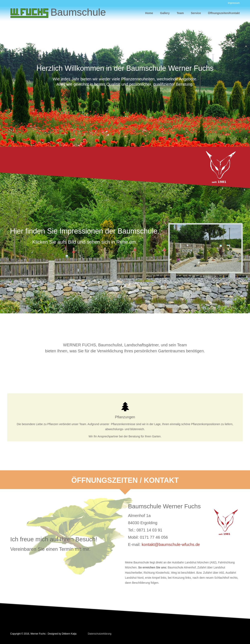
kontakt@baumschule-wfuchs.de (171, 545)
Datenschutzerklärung (100, 634)
